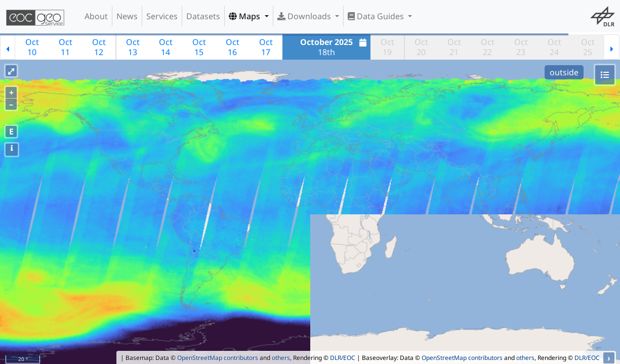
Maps (245, 16)
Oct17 (266, 47)
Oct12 (99, 47)
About (96, 16)
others (281, 358)
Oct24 (554, 47)
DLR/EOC (343, 358)
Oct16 (233, 47)
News (127, 16)
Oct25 (588, 47)
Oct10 (32, 47)
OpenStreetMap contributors (218, 358)
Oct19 (387, 47)
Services (162, 16)
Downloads (305, 16)
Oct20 (421, 47)
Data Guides (377, 16)
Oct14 (166, 47)
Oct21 (454, 47)
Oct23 (521, 47)
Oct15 (199, 47)
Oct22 (488, 47)
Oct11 (66, 47)
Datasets (203, 16)
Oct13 (133, 47)
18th (335, 47)
